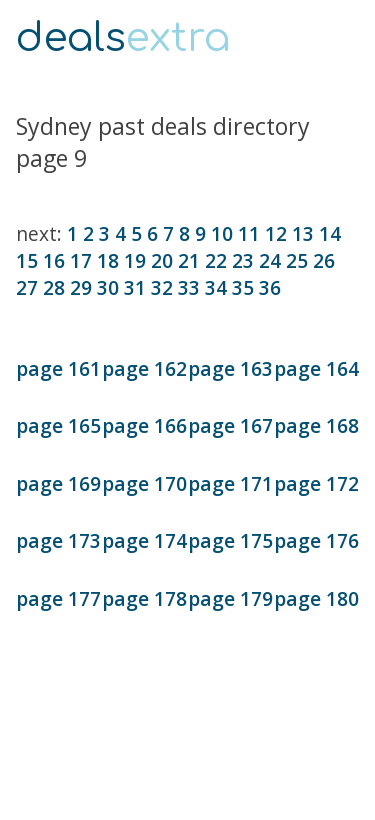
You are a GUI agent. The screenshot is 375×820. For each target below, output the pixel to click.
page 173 (58, 540)
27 (27, 287)
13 (303, 233)
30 (108, 287)
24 (270, 260)
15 (27, 260)
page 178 (144, 598)
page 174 (144, 540)
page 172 (316, 483)
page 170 (144, 483)
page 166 (144, 425)
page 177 (58, 598)
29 (81, 287)
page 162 (144, 368)
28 (54, 287)
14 (330, 233)
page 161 (58, 368)
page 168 (316, 425)
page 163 (230, 368)
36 (270, 287)
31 (135, 287)
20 (162, 260)
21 (189, 260)
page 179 (230, 598)
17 (81, 260)
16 (54, 260)
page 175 (230, 540)
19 (135, 260)
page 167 (230, 425)
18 (108, 260)
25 (297, 260)
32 (162, 287)
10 (222, 233)
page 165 (58, 425)
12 (276, 233)
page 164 (316, 368)
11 (249, 233)
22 (216, 260)
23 (243, 260)
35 (243, 287)
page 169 (58, 483)
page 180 (316, 598)
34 (216, 287)
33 (189, 287)
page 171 (230, 483)
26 (324, 260)
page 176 (316, 540)
